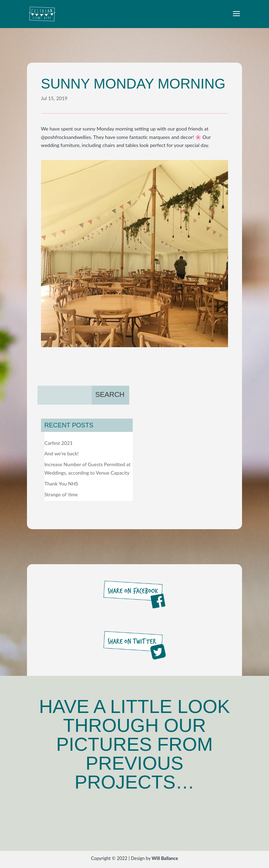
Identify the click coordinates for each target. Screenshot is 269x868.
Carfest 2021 (59, 443)
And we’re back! (62, 453)
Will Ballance (165, 858)
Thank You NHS (61, 484)
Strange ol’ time (61, 494)
